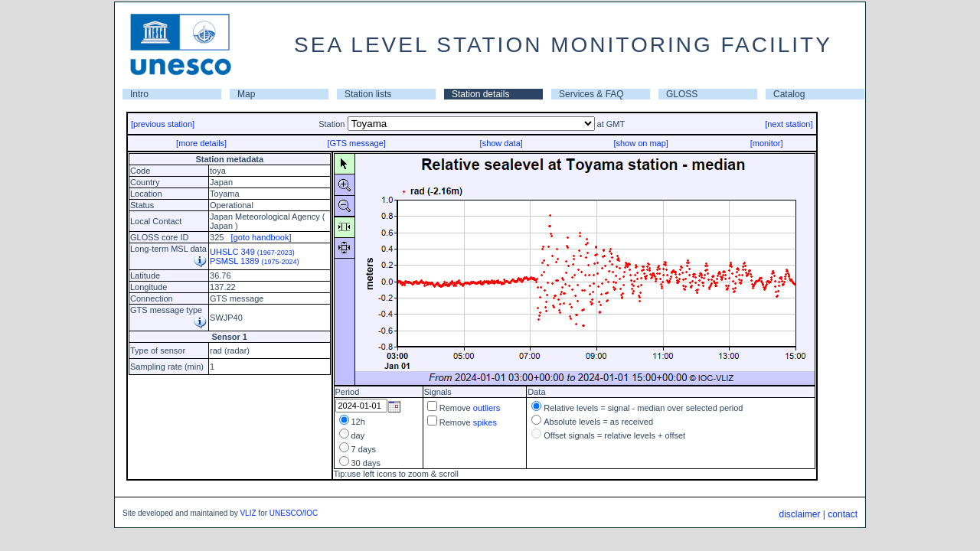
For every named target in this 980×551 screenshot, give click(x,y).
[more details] (201, 143)
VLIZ (248, 513)
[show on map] (641, 143)
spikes (485, 422)
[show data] (501, 143)
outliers (487, 408)
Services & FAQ (591, 94)
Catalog (789, 94)
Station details (480, 94)
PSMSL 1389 (255, 261)
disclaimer (799, 514)
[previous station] (163, 124)
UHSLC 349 (252, 252)
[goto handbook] (261, 237)
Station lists (368, 94)
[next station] (789, 124)
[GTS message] (356, 143)
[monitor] (767, 143)
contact (843, 514)
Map (246, 94)
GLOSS (682, 94)
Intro (139, 94)
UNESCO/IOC (294, 513)
